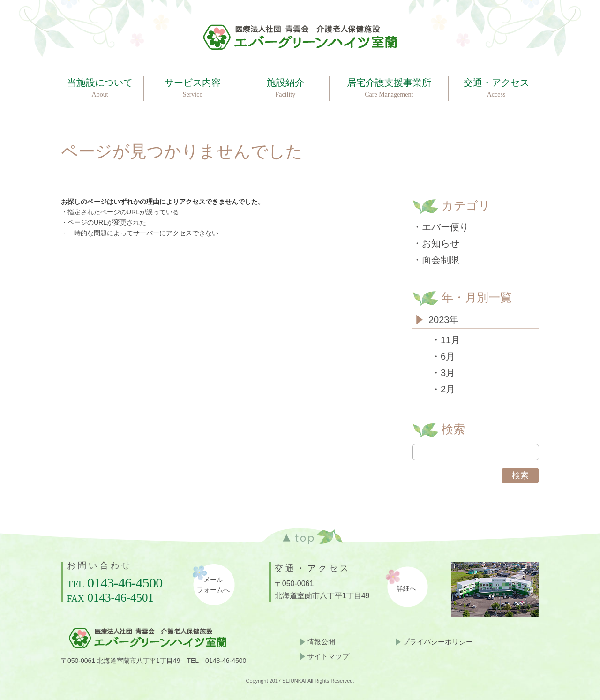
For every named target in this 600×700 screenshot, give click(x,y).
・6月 (443, 356)
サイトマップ (328, 656)
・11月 (446, 340)
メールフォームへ (213, 585)
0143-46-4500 (125, 583)
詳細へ (406, 589)
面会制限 (441, 260)
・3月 (443, 373)
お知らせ (441, 243)
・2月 (443, 389)
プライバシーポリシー (438, 642)
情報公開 (321, 642)
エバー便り (445, 227)
